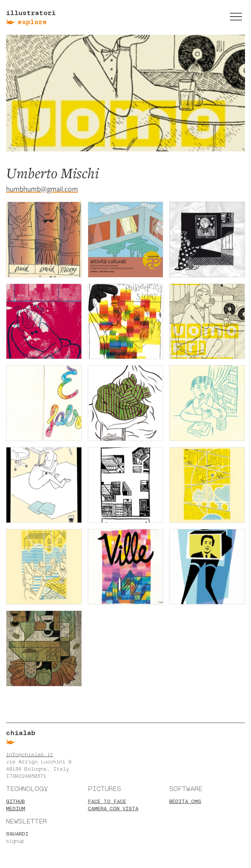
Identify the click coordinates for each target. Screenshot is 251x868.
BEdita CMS (185, 801)
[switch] (236, 17)
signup (15, 841)
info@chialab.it (30, 755)
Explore (32, 22)
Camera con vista (113, 809)
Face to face (107, 801)
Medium (16, 809)
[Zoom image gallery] (44, 240)
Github (15, 801)
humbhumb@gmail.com (42, 189)
